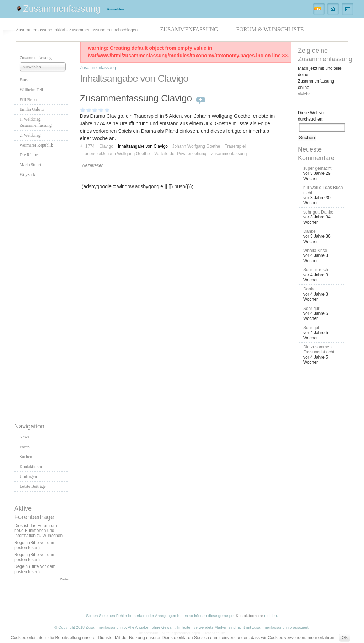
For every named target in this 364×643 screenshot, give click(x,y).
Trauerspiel (235, 146)
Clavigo (106, 146)
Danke (309, 231)
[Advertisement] (43, 299)
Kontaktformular (249, 616)
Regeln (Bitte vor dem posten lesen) (35, 545)
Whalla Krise (315, 251)
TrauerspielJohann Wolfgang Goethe (116, 154)
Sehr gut (311, 309)
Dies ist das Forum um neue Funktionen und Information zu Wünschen (38, 531)
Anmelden (115, 9)
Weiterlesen (93, 165)
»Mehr (304, 94)
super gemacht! (318, 168)
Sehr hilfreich (316, 270)
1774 (90, 146)
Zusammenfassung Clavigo (136, 98)
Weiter (65, 579)
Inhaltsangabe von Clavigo (143, 146)
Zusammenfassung (62, 9)
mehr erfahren (321, 638)
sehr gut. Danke (318, 212)
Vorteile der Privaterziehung (180, 154)
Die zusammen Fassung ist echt (319, 349)
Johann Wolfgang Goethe (196, 146)
